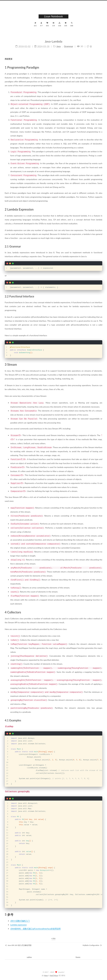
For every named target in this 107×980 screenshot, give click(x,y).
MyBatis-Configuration (92, 945)
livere (78, 957)
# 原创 (53, 938)
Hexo (46, 975)
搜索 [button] (72, 24)
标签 (47, 24)
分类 (53, 24)
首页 (35, 24)
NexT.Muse (54, 975)
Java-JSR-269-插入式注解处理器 (18, 945)
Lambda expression (18, 923)
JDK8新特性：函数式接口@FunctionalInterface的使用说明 (35, 927)
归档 (66, 24)
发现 (60, 24)
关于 (41, 24)
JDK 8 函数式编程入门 (20, 919)
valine (29, 957)
